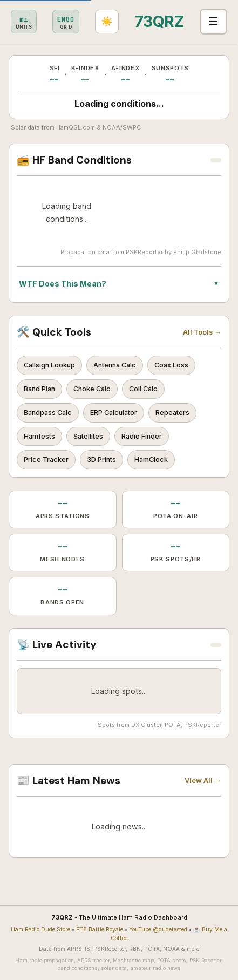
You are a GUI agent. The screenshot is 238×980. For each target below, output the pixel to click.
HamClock (151, 460)
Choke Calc (92, 389)
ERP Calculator (114, 413)
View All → (203, 781)
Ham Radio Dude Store (40, 930)
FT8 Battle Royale (100, 930)
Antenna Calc (115, 365)
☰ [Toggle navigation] (213, 21)
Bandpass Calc (48, 413)
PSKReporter (144, 252)
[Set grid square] (66, 22)
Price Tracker (46, 460)
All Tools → (202, 332)
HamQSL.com (76, 127)
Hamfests (39, 436)
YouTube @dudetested (158, 930)
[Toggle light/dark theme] (107, 22)
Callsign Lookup (49, 365)
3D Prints (101, 460)
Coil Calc (143, 389)
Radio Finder (142, 436)
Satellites (88, 436)
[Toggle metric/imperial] (24, 22)
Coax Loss (171, 365)
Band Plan (39, 389)
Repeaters (172, 413)
